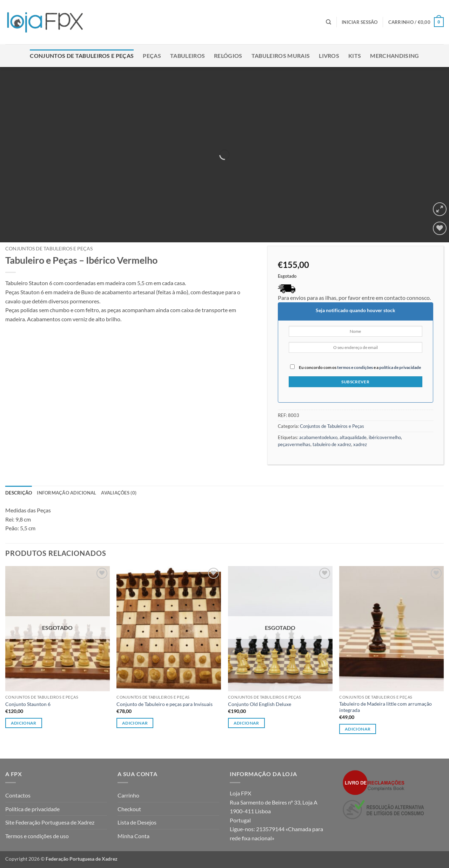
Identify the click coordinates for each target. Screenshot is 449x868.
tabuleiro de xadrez (332, 444)
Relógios (228, 56)
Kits (355, 56)
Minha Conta (133, 836)
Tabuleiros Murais (281, 56)
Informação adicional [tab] (66, 493)
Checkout (129, 809)
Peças (152, 56)
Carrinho (128, 795)
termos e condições (355, 367)
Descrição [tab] (19, 493)
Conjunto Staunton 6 (28, 704)
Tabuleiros (187, 56)
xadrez (360, 444)
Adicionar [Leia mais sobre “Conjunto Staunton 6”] (24, 723)
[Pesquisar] (329, 22)
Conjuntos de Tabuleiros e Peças (82, 56)
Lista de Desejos (137, 822)
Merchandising (394, 56)
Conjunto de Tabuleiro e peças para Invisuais (165, 704)
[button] (360, 22)
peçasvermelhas (294, 444)
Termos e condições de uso (37, 836)
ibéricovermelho (385, 437)
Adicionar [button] (135, 723)
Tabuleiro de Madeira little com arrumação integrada (386, 707)
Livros (329, 56)
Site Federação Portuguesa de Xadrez (50, 822)
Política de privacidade (32, 809)
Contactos (18, 795)
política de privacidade (400, 367)
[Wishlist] (440, 228)
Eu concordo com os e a (356, 367)
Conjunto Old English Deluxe (260, 704)
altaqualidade (353, 437)
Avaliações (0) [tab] (119, 493)
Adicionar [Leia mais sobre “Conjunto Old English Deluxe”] (246, 723)
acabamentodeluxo (318, 437)
